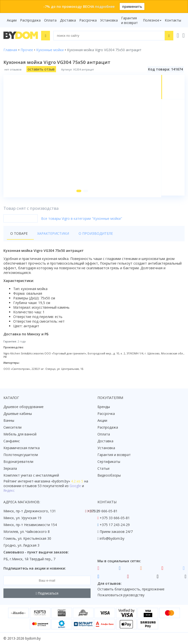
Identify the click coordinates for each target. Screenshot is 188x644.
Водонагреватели (18, 462)
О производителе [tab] (90, 235)
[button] (78, 193)
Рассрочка (88, 20)
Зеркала (10, 469)
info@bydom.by (112, 539)
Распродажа (30, 20)
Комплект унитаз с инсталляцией (31, 475)
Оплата (50, 20)
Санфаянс (12, 441)
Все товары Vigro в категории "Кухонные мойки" (82, 220)
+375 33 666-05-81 (115, 518)
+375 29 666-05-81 (102, 511)
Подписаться (47, 593)
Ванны (9, 421)
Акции (12, 20)
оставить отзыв (41, 69)
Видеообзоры (109, 475)
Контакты (173, 20)
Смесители (12, 427)
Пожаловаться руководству (121, 595)
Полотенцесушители (21, 455)
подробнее (105, 6)
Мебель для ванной (20, 434)
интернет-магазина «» (44, 481)
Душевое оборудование (23, 407)
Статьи (103, 469)
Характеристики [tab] (50, 235)
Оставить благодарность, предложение (131, 589)
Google (75, 486)
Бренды (104, 407)
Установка (109, 20)
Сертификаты (109, 462)
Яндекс (9, 491)
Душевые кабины (18, 414)
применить (132, 6)
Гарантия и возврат (129, 20)
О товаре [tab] (19, 235)
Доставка (68, 20)
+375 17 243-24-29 (115, 525)
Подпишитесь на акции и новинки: (35, 568)
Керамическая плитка (22, 448)
